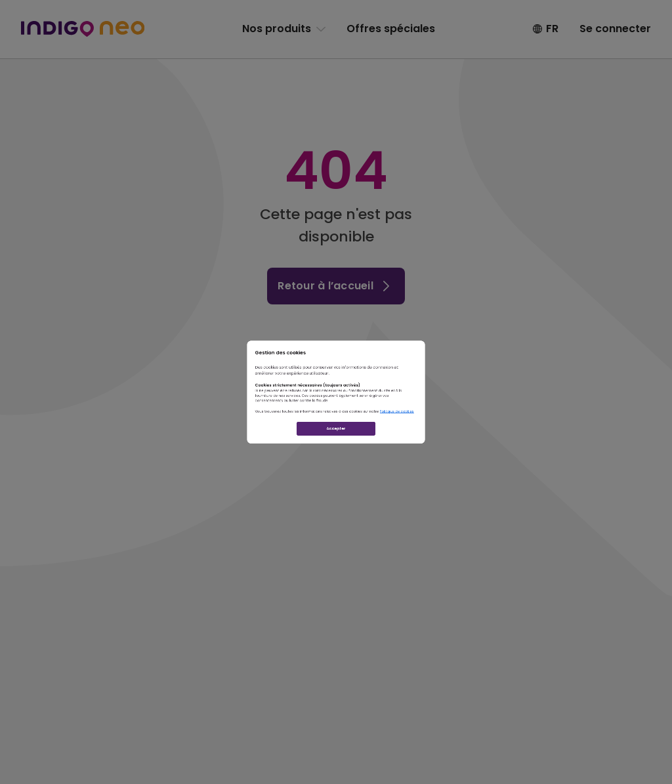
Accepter (336, 489)
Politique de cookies (497, 444)
